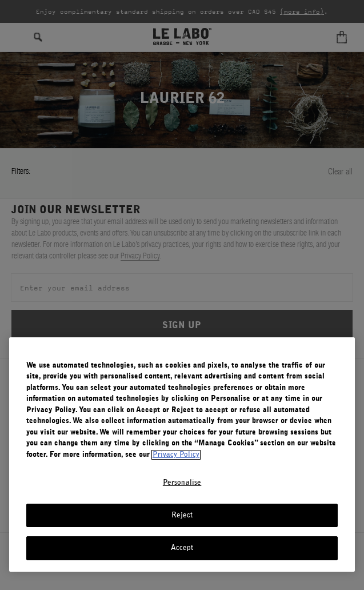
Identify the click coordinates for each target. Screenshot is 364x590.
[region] (182, 455)
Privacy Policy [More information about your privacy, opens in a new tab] (176, 455)
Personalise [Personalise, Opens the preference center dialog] (182, 483)
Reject (182, 515)
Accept (182, 548)
